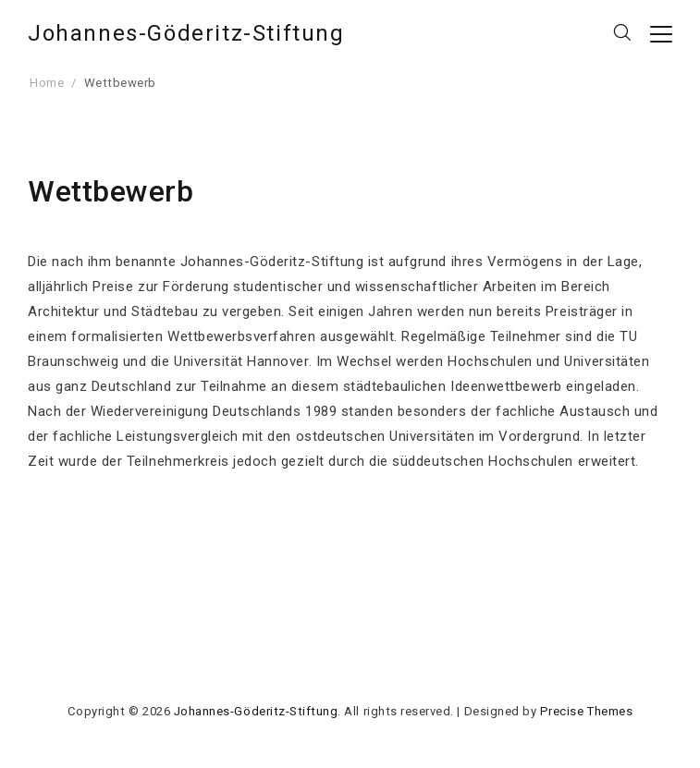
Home (47, 83)
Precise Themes (586, 711)
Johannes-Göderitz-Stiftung (186, 33)
